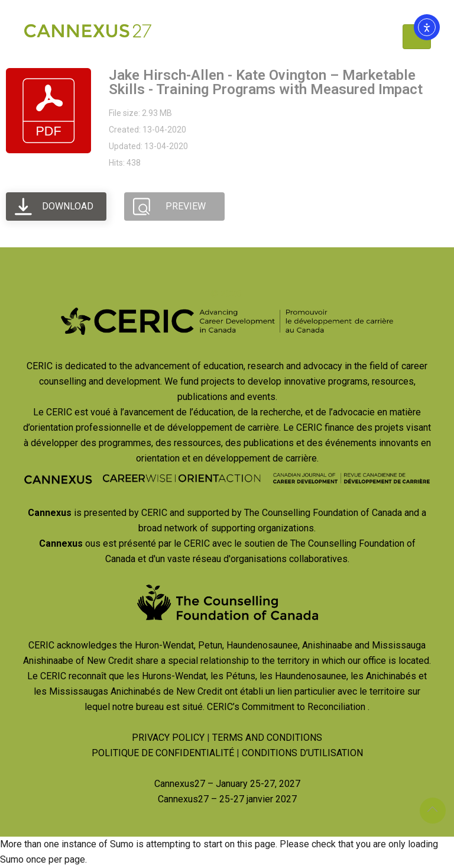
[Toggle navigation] (417, 37)
